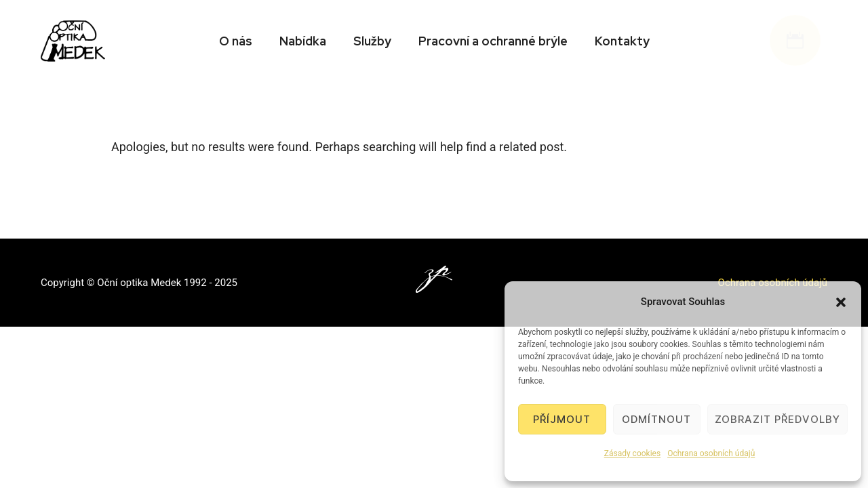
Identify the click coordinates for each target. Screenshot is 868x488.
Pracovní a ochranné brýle (493, 41)
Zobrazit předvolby (777, 419)
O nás (236, 41)
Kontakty (622, 41)
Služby (372, 41)
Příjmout (562, 419)
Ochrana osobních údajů (711, 453)
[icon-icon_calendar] (798, 40)
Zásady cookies (632, 453)
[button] (841, 302)
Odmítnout (656, 419)
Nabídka (303, 41)
